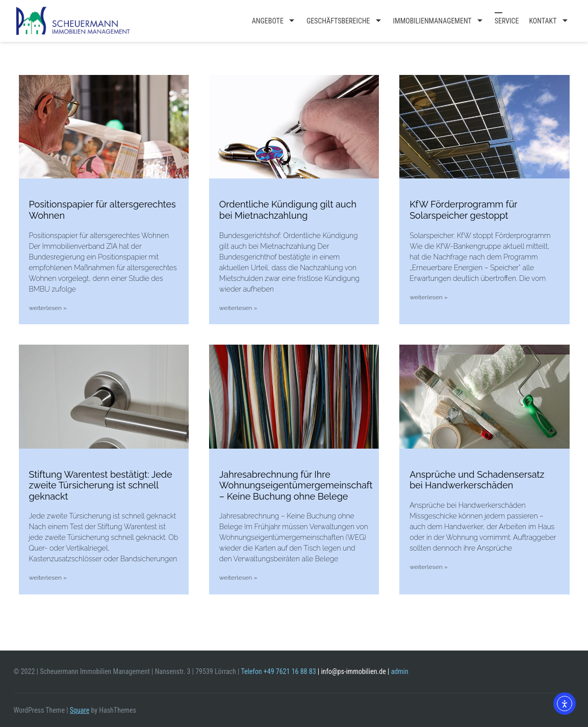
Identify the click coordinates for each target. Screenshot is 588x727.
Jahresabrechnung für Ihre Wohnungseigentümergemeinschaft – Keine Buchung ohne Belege (296, 485)
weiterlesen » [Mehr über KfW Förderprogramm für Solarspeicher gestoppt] (428, 297)
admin (400, 671)
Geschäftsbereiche (338, 21)
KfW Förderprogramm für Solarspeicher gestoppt (463, 210)
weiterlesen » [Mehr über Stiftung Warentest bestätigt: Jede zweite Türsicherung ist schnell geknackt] (48, 578)
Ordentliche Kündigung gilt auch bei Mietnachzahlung (288, 210)
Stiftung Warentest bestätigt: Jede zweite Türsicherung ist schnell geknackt (101, 485)
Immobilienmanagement (432, 21)
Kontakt (543, 21)
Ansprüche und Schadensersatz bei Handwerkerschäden (477, 480)
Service (507, 21)
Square (80, 710)
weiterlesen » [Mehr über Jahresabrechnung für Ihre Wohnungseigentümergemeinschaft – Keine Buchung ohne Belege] (238, 578)
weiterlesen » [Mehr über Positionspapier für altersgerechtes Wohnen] (48, 308)
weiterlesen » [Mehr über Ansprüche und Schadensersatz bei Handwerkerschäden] (428, 567)
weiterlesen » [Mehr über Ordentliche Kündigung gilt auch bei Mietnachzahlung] (238, 308)
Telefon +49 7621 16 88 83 (278, 671)
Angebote (268, 21)
